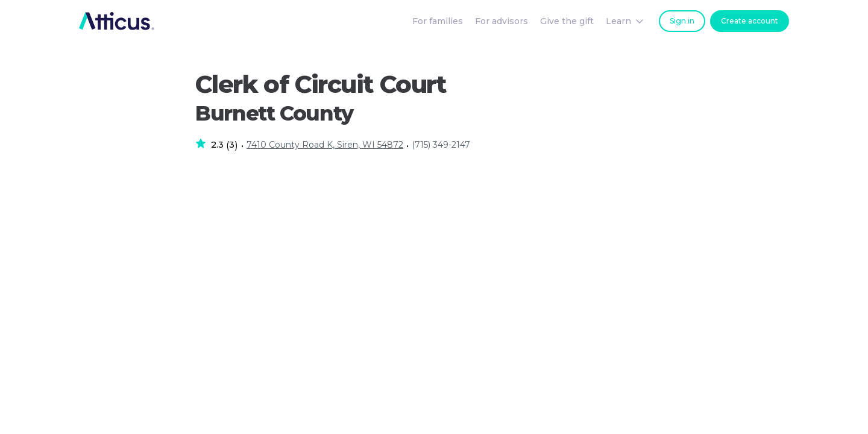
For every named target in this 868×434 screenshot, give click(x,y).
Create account (750, 21)
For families (438, 21)
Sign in (682, 21)
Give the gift (567, 21)
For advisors (502, 21)
